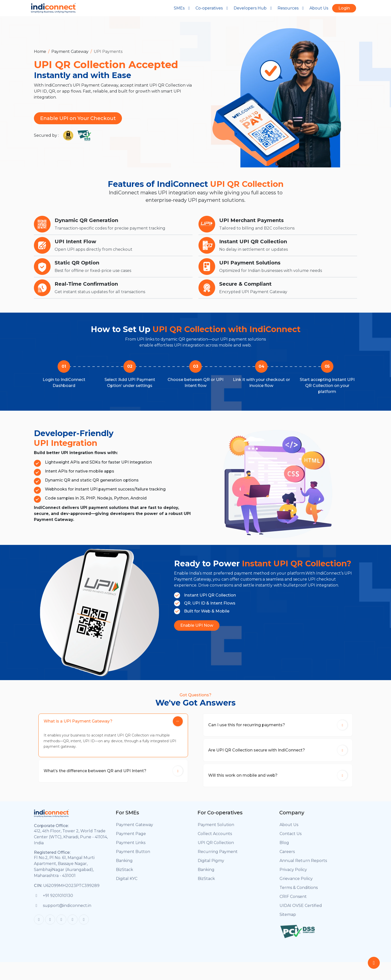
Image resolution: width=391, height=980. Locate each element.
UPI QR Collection (216, 847)
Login (344, 8)
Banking (124, 865)
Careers (287, 856)
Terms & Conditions (299, 892)
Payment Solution (216, 829)
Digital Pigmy (211, 865)
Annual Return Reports (303, 865)
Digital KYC (127, 883)
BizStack (125, 874)
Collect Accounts (215, 838)
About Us (319, 8)
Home (40, 52)
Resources (292, 8)
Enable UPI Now (197, 625)
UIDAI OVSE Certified (301, 910)
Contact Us (291, 838)
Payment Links (131, 847)
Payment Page (131, 838)
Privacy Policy (293, 874)
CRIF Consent (293, 901)
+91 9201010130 (58, 900)
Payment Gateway (70, 52)
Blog (284, 847)
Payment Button (133, 856)
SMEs (183, 8)
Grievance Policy (296, 883)
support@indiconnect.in (67, 910)
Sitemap (288, 919)
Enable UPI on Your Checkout (78, 118)
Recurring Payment (218, 856)
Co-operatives (213, 8)
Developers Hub (254, 8)
